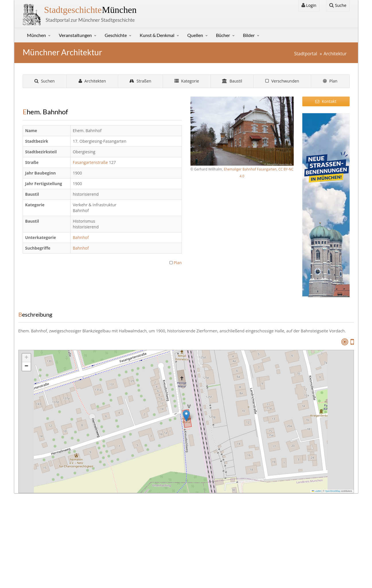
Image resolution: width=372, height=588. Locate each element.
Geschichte (116, 35)
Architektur (335, 54)
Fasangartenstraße (91, 162)
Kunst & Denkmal (157, 35)
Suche (338, 5)
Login (309, 5)
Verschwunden (282, 81)
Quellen (195, 35)
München (90, 10)
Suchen (45, 81)
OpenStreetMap (333, 491)
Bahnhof (81, 237)
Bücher (223, 35)
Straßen (140, 81)
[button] (186, 416)
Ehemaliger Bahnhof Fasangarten (250, 169)
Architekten (92, 81)
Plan (330, 81)
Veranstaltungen (75, 35)
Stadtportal (305, 54)
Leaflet (316, 491)
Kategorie (187, 81)
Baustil (232, 81)
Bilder (249, 35)
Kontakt (326, 101)
